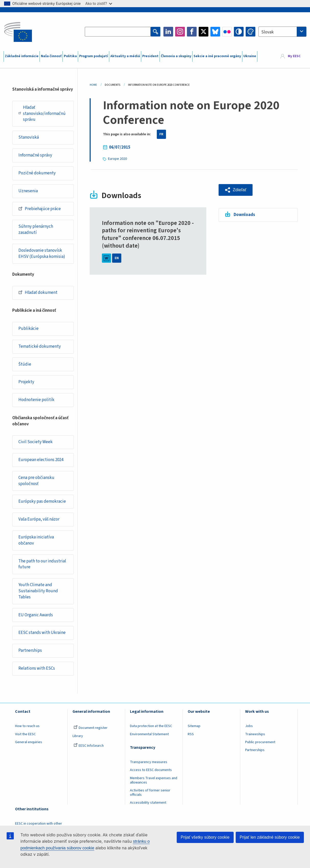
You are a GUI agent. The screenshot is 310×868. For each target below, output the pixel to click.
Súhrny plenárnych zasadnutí (36, 230)
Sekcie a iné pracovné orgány (217, 56)
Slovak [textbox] (267, 32)
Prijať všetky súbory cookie (205, 837)
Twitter (204, 32)
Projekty (26, 383)
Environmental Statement (149, 736)
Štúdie (25, 365)
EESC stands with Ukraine (42, 634)
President (150, 56)
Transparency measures (149, 764)
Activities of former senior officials (150, 794)
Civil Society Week (35, 443)
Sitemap (194, 728)
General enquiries (29, 743)
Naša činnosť (51, 56)
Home (93, 85)
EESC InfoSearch (89, 747)
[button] (236, 190)
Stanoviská (29, 137)
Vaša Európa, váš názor (39, 520)
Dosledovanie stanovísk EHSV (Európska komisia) (42, 254)
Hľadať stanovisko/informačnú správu (42, 113)
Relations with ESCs (37, 670)
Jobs (249, 728)
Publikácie (28, 329)
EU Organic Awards (36, 616)
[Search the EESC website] (118, 32)
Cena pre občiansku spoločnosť (36, 481)
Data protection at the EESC (151, 728)
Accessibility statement (148, 804)
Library (78, 737)
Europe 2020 (117, 159)
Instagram (180, 32)
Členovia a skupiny (176, 56)
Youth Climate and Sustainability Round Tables (38, 592)
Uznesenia (28, 191)
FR (161, 134)
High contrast (239, 32)
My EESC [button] (294, 56)
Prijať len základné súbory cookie (270, 837)
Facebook (192, 32)
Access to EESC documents (151, 771)
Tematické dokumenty (40, 347)
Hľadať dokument (38, 293)
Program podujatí (94, 56)
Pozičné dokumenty (37, 173)
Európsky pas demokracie (42, 502)
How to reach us (27, 728)
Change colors (251, 32)
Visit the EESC (25, 736)
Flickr (227, 32)
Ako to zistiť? (99, 3)
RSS (191, 736)
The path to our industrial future (42, 565)
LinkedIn (168, 32)
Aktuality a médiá (125, 56)
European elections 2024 (41, 461)
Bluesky (215, 32)
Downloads (244, 215)
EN (117, 258)
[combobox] (282, 32)
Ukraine (250, 56)
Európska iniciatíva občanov (36, 541)
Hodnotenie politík (36, 401)
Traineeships (255, 736)
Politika (70, 56)
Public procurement (260, 743)
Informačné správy (35, 155)
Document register (91, 729)
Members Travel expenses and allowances (154, 782)
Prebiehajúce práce (40, 209)
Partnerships (30, 652)
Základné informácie (22, 56)
